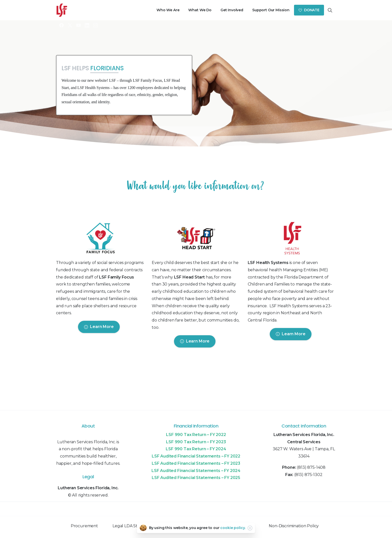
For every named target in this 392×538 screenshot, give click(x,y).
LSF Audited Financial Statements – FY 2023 (196, 463)
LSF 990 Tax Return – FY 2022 (196, 435)
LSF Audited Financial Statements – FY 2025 (196, 478)
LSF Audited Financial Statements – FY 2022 (196, 456)
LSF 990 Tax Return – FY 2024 (196, 449)
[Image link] (100, 239)
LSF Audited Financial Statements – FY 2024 (196, 471)
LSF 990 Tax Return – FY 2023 (196, 442)
